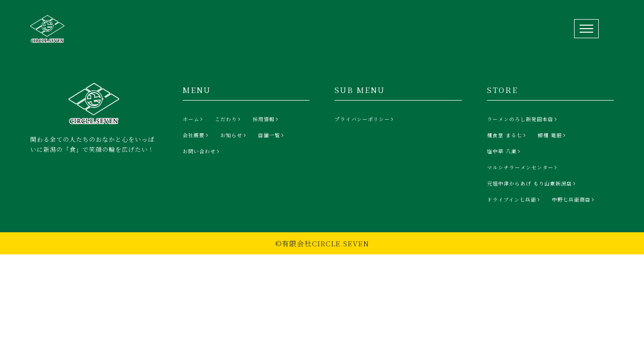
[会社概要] (196, 135)
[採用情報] (266, 119)
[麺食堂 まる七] (507, 135)
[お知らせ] (234, 135)
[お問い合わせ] (202, 151)
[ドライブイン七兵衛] (514, 200)
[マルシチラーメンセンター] (523, 167)
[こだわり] (229, 119)
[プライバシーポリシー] (365, 119)
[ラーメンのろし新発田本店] (523, 119)
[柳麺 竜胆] (553, 135)
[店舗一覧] (272, 135)
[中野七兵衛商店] (574, 200)
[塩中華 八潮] (505, 151)
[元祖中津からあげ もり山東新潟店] (532, 184)
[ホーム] (194, 119)
